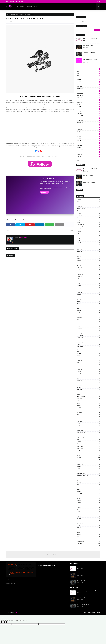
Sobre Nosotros (14, 1)
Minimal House (89, 446)
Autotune (89, 243)
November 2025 (89, 95)
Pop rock (89, 458)
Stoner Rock (89, 525)
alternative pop (89, 541)
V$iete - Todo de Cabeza (89, 52)
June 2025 (89, 107)
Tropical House (89, 539)
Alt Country (89, 215)
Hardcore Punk (89, 392)
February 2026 (89, 89)
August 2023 (89, 154)
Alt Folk (89, 218)
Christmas (89, 286)
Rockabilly (89, 503)
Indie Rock (23, 220)
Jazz (89, 417)
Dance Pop (89, 299)
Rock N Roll (89, 501)
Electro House (89, 331)
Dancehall (89, 301)
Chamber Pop (89, 274)
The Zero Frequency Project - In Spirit (91, 39)
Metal (89, 439)
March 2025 (89, 114)
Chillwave (89, 281)
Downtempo (89, 315)
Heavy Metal (89, 399)
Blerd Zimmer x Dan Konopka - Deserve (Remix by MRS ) (91, 60)
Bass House (89, 252)
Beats (89, 254)
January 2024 (89, 145)
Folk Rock (89, 358)
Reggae (89, 489)
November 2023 (89, 150)
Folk (89, 351)
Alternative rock (13, 14)
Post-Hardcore (89, 464)
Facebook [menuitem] (22, 6)
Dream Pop (89, 317)
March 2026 (89, 86)
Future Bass (89, 365)
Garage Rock (89, 372)
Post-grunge (89, 469)
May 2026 (89, 82)
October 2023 (89, 152)
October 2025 (89, 98)
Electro (89, 326)
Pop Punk (89, 453)
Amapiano (89, 231)
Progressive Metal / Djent (89, 476)
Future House (89, 367)
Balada (89, 247)
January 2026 (89, 91)
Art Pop (89, 238)
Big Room (89, 258)
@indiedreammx (12, 565)
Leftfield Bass (89, 430)
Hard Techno (89, 390)
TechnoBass (89, 534)
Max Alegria (23, 238)
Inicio (7, 1)
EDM (89, 324)
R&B (89, 485)
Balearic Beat (89, 249)
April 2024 (89, 138)
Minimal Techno (89, 448)
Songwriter (89, 521)
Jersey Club (89, 421)
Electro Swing (89, 335)
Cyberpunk (89, 295)
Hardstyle (89, 394)
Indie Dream (17, 613)
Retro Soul (89, 498)
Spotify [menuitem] (36, 6)
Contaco (99, 613)
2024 (89, 73)
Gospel (89, 383)
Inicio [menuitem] (16, 6)
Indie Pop (89, 410)
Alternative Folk (89, 224)
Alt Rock (89, 222)
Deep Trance (89, 310)
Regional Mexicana (89, 494)
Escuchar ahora (45, 192)
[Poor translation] (6, 622)
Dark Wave (89, 304)
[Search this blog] (85, 30)
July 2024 (89, 132)
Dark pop (89, 306)
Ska (89, 510)
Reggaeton (89, 491)
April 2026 (89, 84)
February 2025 (89, 116)
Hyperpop (89, 405)
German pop (89, 374)
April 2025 (89, 111)
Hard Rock (89, 387)
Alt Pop (89, 220)
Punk (89, 480)
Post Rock (89, 462)
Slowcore (89, 516)
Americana (89, 236)
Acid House (89, 204)
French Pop (89, 360)
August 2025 (89, 102)
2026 (89, 69)
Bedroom (89, 256)
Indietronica (89, 412)
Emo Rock (89, 344)
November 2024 (89, 123)
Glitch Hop (89, 378)
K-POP (89, 424)
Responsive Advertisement (53, 555)
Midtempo (89, 444)
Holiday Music (89, 401)
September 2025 (89, 100)
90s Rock (89, 202)
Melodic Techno (89, 437)
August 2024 (89, 129)
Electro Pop (89, 333)
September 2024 (89, 127)
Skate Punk (89, 512)
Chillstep (89, 279)
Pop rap (89, 455)
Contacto (21, 1)
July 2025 (89, 104)
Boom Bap (89, 265)
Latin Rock (89, 428)
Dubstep (89, 322)
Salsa (89, 505)
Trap (89, 537)
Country (89, 290)
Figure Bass (89, 349)
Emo (89, 340)
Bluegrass (89, 261)
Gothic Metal (89, 385)
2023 (89, 76)
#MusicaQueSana (21, 572)
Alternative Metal (89, 227)
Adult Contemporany (89, 209)
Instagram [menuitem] (29, 6)
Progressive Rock (89, 478)
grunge (89, 546)
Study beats (89, 528)
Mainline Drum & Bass (89, 433)
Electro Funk (89, 329)
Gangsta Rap (89, 369)
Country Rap (89, 292)
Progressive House (89, 473)
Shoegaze (89, 507)
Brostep (89, 272)
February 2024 (89, 143)
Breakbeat (89, 270)
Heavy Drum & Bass (89, 396)
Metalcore (89, 442)
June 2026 (89, 80)
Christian (89, 283)
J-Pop (89, 415)
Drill (89, 320)
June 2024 (89, 134)
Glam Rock (89, 376)
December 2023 (89, 147)
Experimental (89, 347)
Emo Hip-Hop (89, 342)
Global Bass (89, 381)
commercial (89, 544)
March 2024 (89, 141)
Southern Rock (89, 523)
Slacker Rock (89, 514)
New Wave (89, 451)
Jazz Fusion (89, 419)
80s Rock (89, 200)
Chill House (89, 277)
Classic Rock (89, 288)
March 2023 (89, 157)
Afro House (89, 211)
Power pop (89, 471)
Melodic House (89, 435)
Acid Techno (89, 206)
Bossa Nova (89, 267)
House (89, 403)
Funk (89, 362)
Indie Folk (89, 408)
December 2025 (89, 93)
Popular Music (89, 460)
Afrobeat (89, 213)
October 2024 (89, 125)
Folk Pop (89, 353)
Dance (89, 297)
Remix (89, 496)
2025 (89, 71)
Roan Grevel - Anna (88, 46)
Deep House (89, 308)
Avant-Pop (89, 245)
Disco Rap (89, 313)
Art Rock (17, 220)
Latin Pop (89, 426)
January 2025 (89, 118)
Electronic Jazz (89, 338)
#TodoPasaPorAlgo (12, 572)
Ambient (89, 234)
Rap (89, 487)
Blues (89, 263)
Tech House (89, 530)
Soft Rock (89, 519)
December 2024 (89, 120)
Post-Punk (89, 467)
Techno (89, 532)
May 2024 (89, 136)
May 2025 (89, 109)
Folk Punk (89, 356)
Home (8, 14)
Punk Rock (89, 482)
